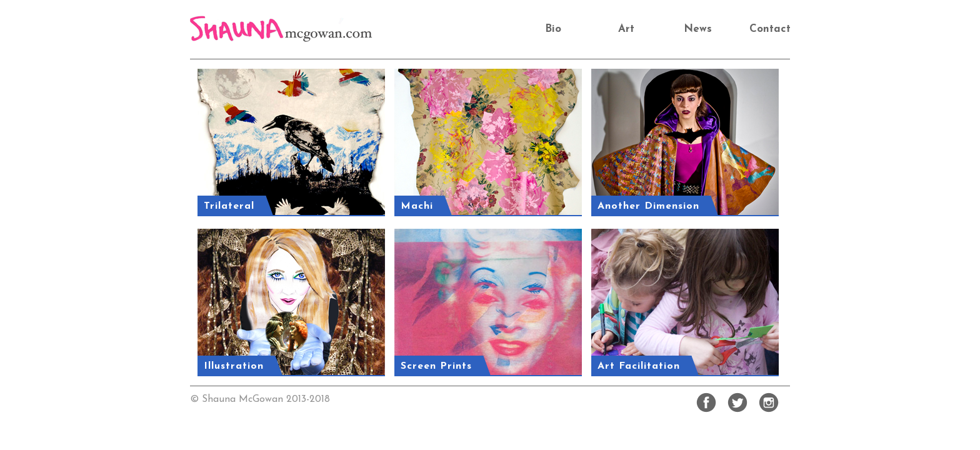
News (698, 29)
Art (626, 29)
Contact (770, 29)
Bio (553, 29)
